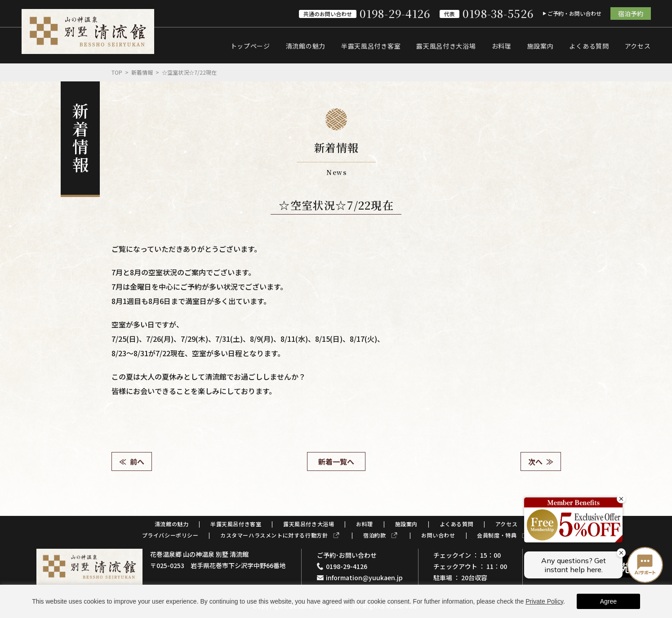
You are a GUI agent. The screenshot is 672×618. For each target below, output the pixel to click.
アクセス (638, 46)
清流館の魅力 (306, 46)
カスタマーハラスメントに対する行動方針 (274, 535)
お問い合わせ (438, 535)
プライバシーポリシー (170, 535)
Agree (608, 601)
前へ (137, 461)
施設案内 (541, 46)
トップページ (250, 46)
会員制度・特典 (497, 535)
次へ (535, 461)
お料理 (502, 46)
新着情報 (142, 72)
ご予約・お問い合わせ (574, 13)
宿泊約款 (374, 535)
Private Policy (544, 601)
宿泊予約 (631, 13)
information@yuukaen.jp (364, 578)
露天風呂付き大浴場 (446, 46)
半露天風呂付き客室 (371, 46)
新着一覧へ (336, 461)
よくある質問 (589, 46)
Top (117, 72)
